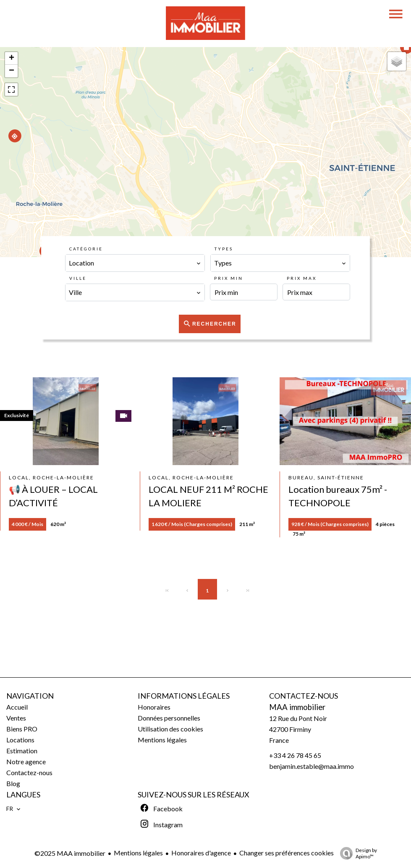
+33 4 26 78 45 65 (295, 755)
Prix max (302, 278)
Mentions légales (138, 853)
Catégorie (86, 249)
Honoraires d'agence (201, 853)
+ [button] (12, 58)
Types (224, 249)
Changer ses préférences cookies (287, 853)
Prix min (229, 278)
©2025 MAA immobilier (70, 853)
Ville (78, 278)
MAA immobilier (297, 707)
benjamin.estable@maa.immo (312, 766)
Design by (356, 853)
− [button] (12, 71)
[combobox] (135, 263)
